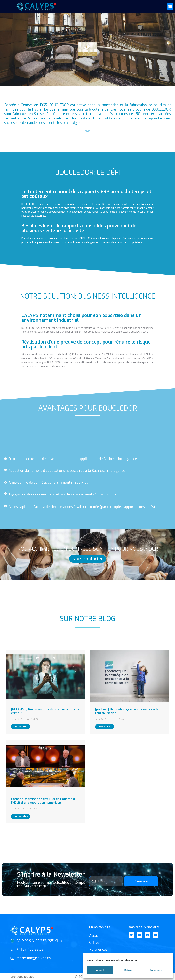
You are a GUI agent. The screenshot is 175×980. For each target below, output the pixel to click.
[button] (170, 7)
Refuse (128, 970)
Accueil (95, 936)
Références (98, 949)
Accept (100, 970)
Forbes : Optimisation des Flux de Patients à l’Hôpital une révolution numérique (43, 801)
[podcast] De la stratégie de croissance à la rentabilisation (127, 711)
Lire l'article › (21, 727)
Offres (94, 943)
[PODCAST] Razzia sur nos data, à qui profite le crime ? (45, 711)
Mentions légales (22, 977)
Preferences (157, 970)
